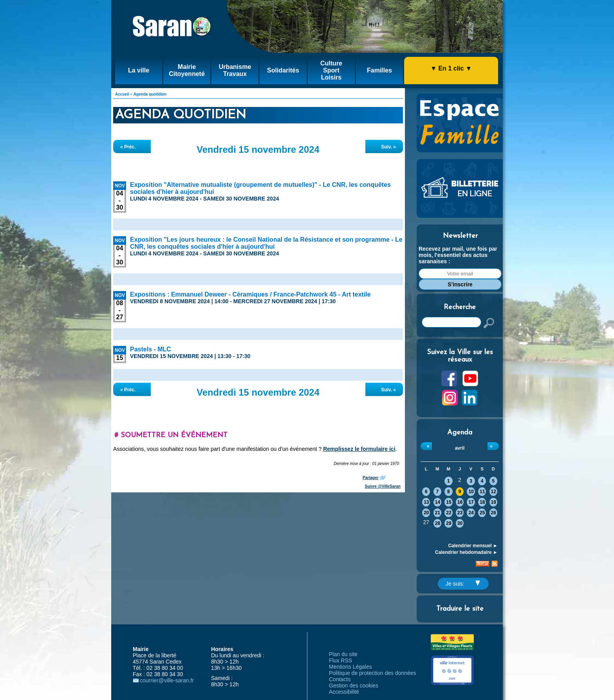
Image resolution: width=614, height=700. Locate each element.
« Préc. (128, 147)
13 (426, 502)
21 (438, 513)
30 (460, 523)
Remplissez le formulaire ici (359, 449)
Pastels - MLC (151, 349)
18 (482, 502)
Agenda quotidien (150, 94)
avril (460, 448)
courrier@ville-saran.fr (167, 680)
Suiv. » (388, 147)
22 (449, 513)
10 (471, 492)
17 (471, 502)
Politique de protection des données (373, 673)
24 (471, 513)
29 (449, 523)
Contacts (340, 679)
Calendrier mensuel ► (473, 546)
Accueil (122, 94)
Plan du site (343, 654)
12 (494, 492)
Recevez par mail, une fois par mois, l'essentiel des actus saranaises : (458, 255)
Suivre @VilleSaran (383, 486)
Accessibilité (344, 692)
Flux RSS (340, 660)
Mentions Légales (350, 667)
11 (482, 492)
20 (426, 513)
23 (460, 513)
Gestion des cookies (354, 686)
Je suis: (463, 584)
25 (482, 513)
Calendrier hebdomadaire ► (466, 552)
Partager (371, 478)
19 (494, 502)
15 (449, 502)
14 (438, 502)
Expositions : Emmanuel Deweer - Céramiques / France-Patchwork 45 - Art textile (250, 294)
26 (494, 513)
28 (438, 523)
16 (460, 502)
